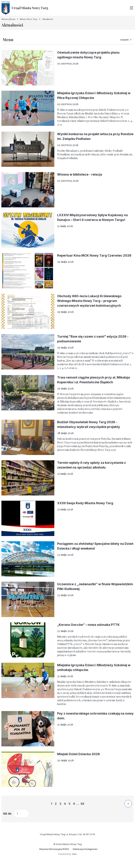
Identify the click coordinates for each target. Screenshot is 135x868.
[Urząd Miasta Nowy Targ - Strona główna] (25, 8)
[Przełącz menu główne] (131, 8)
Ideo (74, 854)
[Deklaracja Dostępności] (85, 849)
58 (82, 804)
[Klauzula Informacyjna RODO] (54, 849)
